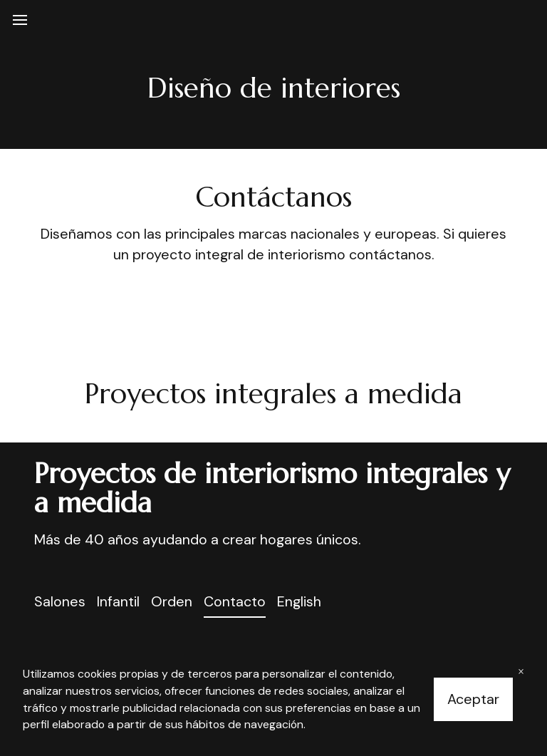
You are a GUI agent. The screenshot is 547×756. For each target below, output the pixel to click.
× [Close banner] (521, 672)
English (299, 601)
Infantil (118, 601)
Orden (172, 601)
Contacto (235, 601)
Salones (60, 601)
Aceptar (473, 699)
